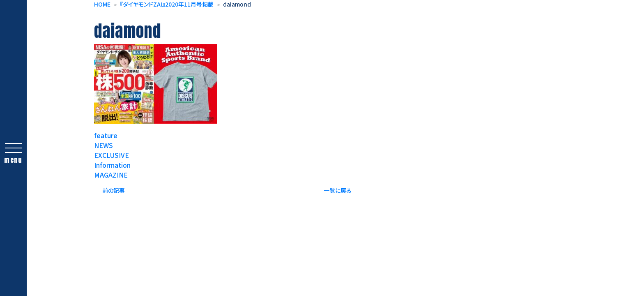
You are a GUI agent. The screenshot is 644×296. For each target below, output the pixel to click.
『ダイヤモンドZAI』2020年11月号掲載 (167, 4)
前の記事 (114, 190)
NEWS (103, 145)
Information (112, 165)
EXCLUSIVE (112, 155)
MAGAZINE (111, 175)
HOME (102, 4)
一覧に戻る (338, 190)
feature (106, 135)
